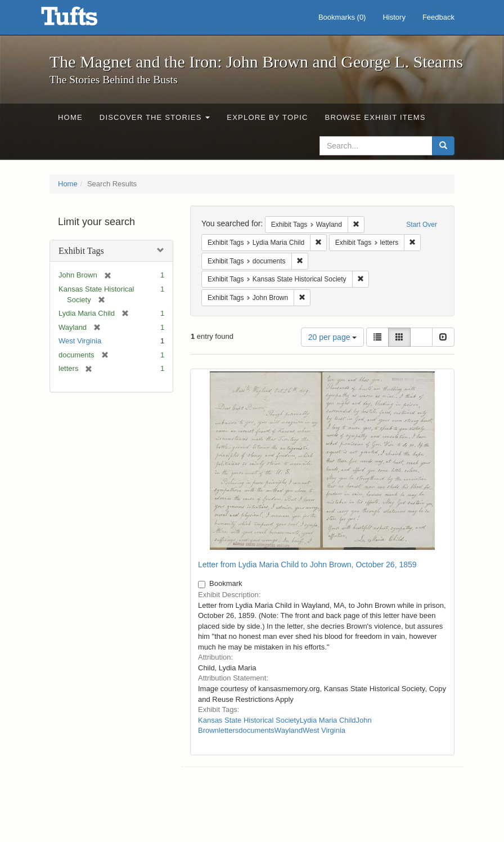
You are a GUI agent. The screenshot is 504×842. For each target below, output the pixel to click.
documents (256, 730)
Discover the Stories (155, 117)
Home (70, 117)
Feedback (438, 17)
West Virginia (80, 341)
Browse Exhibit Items (375, 117)
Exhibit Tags (81, 251)
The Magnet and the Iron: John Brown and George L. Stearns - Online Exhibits (83, 20)
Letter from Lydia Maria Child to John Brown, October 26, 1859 (307, 565)
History (394, 17)
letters (229, 730)
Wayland (289, 730)
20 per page (333, 337)
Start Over (422, 225)
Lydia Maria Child (328, 720)
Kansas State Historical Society (249, 720)
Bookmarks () (342, 17)
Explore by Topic (267, 117)
